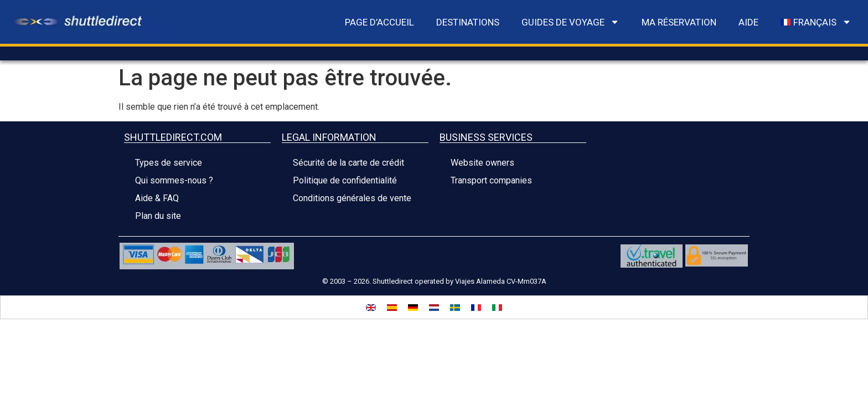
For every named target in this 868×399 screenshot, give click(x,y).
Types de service (169, 163)
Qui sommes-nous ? (174, 180)
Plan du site (158, 216)
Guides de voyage (570, 22)
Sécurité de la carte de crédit (348, 163)
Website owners (482, 163)
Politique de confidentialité (345, 180)
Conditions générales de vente (352, 198)
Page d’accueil (379, 22)
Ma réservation (679, 22)
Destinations (468, 22)
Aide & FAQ (157, 198)
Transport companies (491, 180)
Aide (748, 22)
